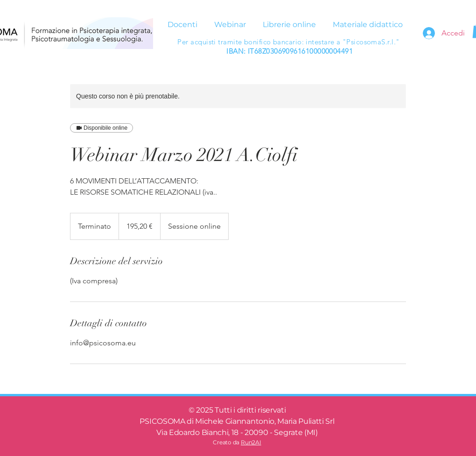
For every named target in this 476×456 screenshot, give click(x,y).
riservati (272, 410)
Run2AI (251, 442)
